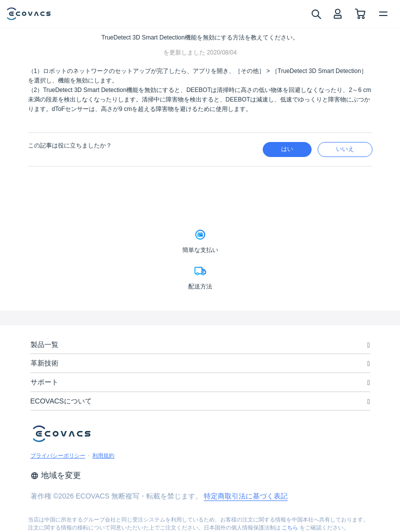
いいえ (345, 149)
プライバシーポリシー (58, 455)
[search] (316, 13)
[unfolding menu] (368, 345)
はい (287, 149)
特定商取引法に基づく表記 (246, 496)
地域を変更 (56, 475)
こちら (290, 527)
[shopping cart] (360, 14)
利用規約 (103, 455)
